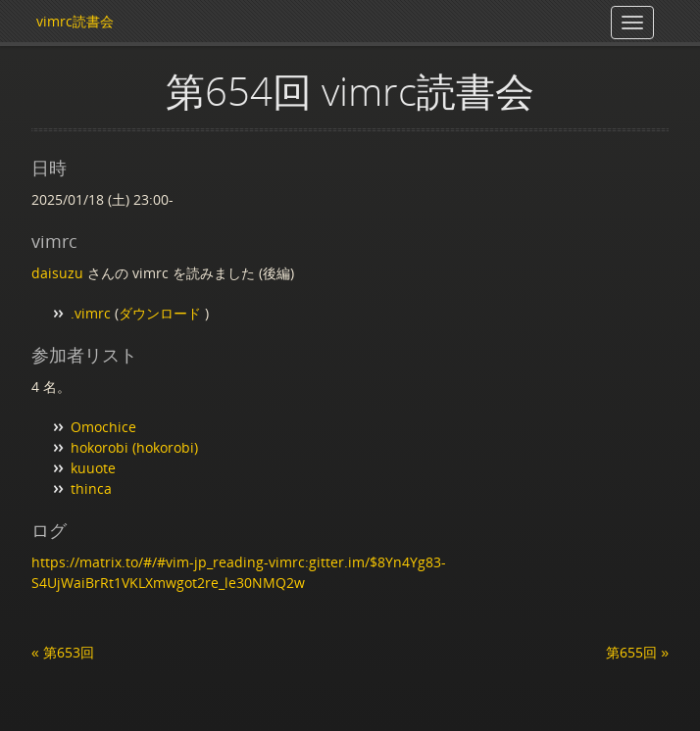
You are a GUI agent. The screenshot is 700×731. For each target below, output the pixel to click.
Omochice (103, 427)
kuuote (93, 468)
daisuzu (57, 273)
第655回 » (637, 652)
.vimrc (91, 313)
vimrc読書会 (75, 21)
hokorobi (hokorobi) (134, 447)
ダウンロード (162, 313)
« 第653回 (63, 652)
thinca (91, 488)
